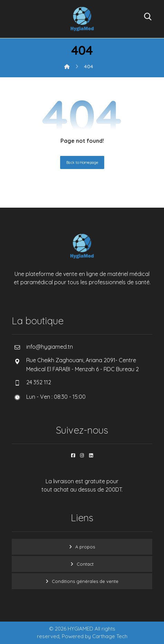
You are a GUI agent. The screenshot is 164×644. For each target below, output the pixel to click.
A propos (85, 547)
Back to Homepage (82, 162)
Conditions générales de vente (85, 581)
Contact (85, 564)
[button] (73, 455)
